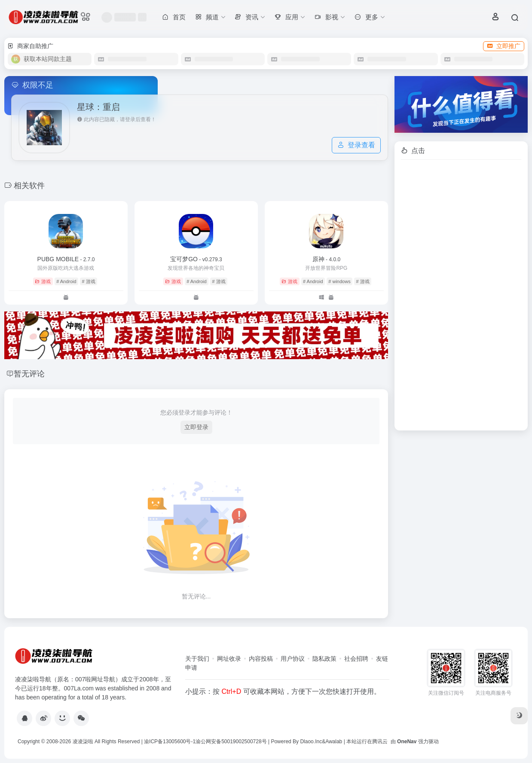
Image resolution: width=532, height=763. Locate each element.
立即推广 (504, 46)
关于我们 (197, 659)
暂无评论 (29, 374)
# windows (339, 281)
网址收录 (229, 659)
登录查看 (356, 145)
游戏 (43, 281)
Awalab (334, 742)
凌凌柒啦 (83, 742)
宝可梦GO (196, 259)
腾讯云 (380, 742)
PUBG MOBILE (66, 259)
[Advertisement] (461, 295)
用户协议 (293, 659)
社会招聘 (356, 659)
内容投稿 (261, 659)
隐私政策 (324, 659)
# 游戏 (88, 281)
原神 (326, 259)
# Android (66, 281)
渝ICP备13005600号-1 (170, 742)
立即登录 (196, 427)
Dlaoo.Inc (311, 742)
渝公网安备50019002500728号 (231, 742)
